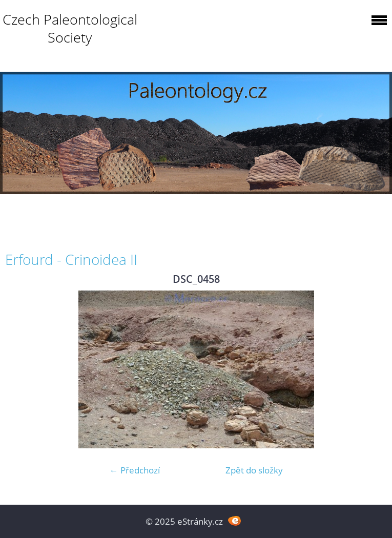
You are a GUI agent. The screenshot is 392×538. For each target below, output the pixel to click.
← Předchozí (135, 470)
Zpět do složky (254, 470)
